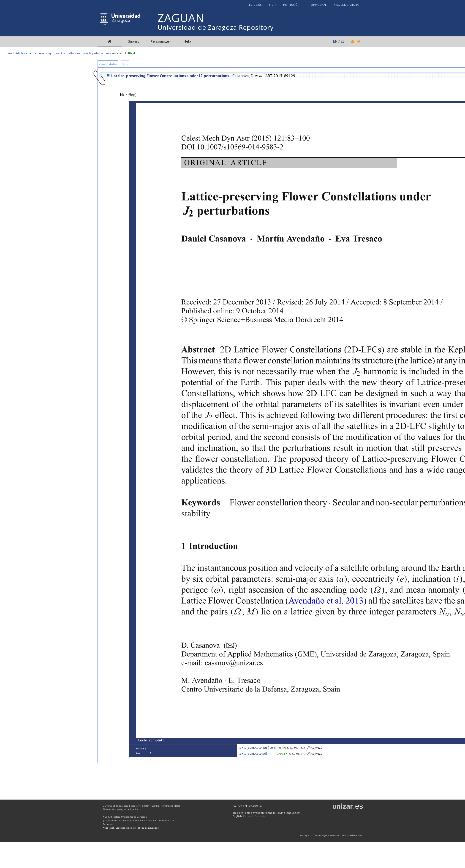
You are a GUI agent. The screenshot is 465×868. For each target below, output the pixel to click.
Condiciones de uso (125, 828)
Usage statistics (108, 64)
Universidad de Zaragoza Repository (216, 27)
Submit (134, 41)
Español (248, 816)
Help (187, 41)
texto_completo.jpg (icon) (257, 747)
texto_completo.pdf (253, 753)
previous (146, 753)
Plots (125, 64)
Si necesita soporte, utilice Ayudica (120, 810)
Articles (20, 53)
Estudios (255, 5)
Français (260, 816)
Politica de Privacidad (352, 835)
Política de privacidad (148, 828)
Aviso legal (108, 828)
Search (146, 806)
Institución (291, 5)
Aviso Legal (305, 835)
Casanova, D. (243, 76)
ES (343, 41)
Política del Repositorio (247, 806)
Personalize (160, 41)
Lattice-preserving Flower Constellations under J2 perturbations (69, 53)
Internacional (317, 5)
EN (335, 41)
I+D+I (272, 5)
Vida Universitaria (346, 5)
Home (8, 53)
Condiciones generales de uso (326, 835)
